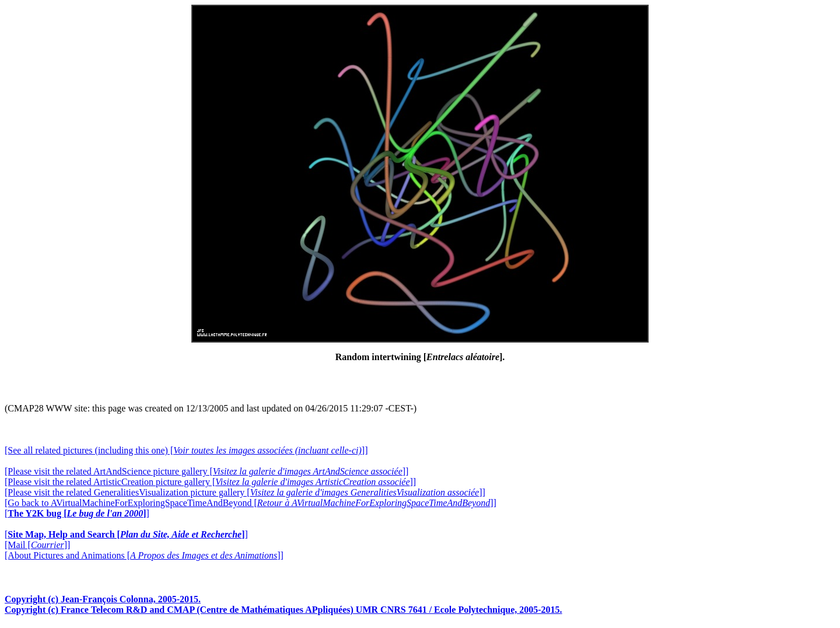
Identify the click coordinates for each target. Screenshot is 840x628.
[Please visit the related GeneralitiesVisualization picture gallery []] (245, 492)
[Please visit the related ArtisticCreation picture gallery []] (210, 482)
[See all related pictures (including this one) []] (186, 450)
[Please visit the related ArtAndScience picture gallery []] (206, 471)
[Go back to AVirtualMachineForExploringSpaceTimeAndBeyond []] (251, 503)
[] (77, 513)
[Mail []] (37, 545)
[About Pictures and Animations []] (144, 555)
